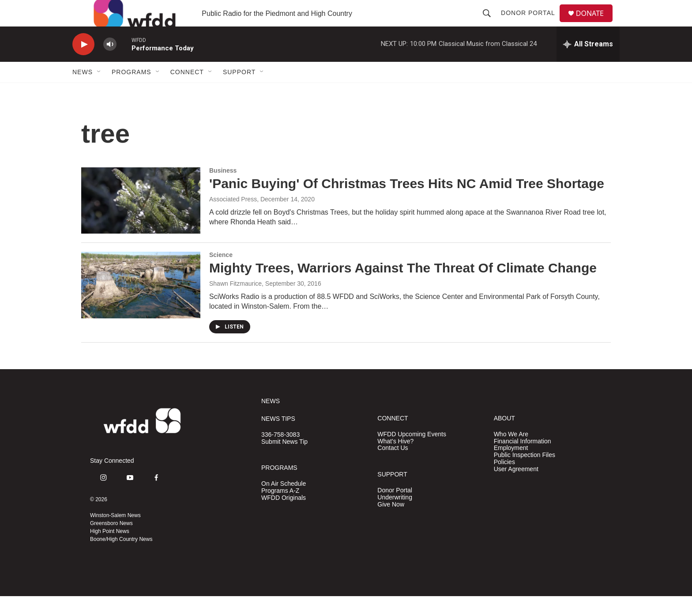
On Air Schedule (284, 504)
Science (221, 275)
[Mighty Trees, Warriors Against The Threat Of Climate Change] (141, 305)
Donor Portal (532, 23)
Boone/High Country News (121, 559)
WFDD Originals (284, 518)
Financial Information (523, 461)
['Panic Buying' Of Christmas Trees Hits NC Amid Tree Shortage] (141, 220)
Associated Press (233, 219)
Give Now (391, 524)
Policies (504, 482)
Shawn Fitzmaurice (235, 303)
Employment (511, 468)
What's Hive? (395, 461)
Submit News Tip (284, 462)
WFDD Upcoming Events (412, 454)
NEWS (271, 421)
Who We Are (511, 454)
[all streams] (588, 64)
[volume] (110, 64)
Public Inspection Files (525, 475)
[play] (83, 64)
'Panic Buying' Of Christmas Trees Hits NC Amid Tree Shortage (407, 203)
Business (223, 190)
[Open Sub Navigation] (99, 92)
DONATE (595, 23)
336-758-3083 (280, 455)
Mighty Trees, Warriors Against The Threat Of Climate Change (403, 288)
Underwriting (395, 517)
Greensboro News (111, 543)
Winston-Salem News (115, 535)
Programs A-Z (280, 511)
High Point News (110, 551)
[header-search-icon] (490, 23)
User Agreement (516, 489)
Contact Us (393, 468)
